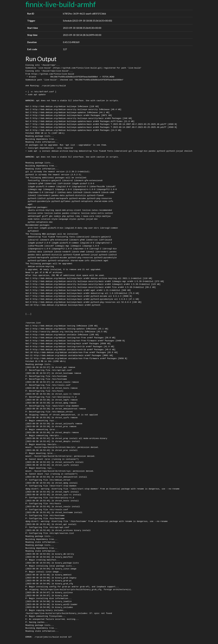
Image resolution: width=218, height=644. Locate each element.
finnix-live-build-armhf (61, 4)
